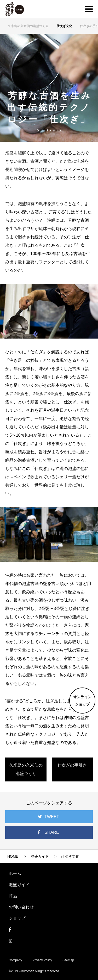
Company (15, 960)
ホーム (15, 873)
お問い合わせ (21, 907)
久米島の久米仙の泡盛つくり (28, 26)
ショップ (17, 918)
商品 (13, 896)
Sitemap (68, 960)
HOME (13, 856)
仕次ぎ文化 (64, 26)
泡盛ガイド (40, 856)
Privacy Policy (42, 960)
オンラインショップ (82, 701)
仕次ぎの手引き (72, 765)
